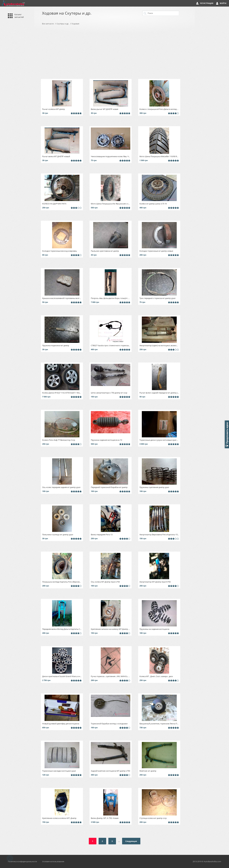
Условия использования (53, 861)
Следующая (131, 841)
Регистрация (207, 3)
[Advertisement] (114, 52)
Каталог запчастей (19, 16)
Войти (223, 3)
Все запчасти (48, 24)
